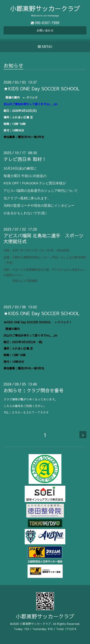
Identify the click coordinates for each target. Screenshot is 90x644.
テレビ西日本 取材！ (25, 159)
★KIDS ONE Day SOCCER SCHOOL (42, 88)
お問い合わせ (45, 30)
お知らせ (13, 66)
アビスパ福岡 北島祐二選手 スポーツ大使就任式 (43, 238)
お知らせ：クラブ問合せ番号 (34, 390)
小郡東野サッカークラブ (45, 8)
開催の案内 (13, 97)
